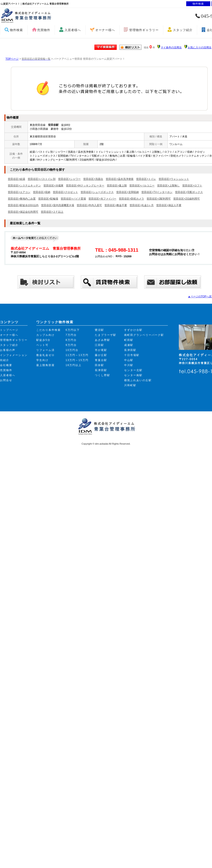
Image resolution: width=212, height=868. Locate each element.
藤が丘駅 (101, 355)
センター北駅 (133, 370)
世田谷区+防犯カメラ (131, 199)
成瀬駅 (129, 345)
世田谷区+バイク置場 (73, 199)
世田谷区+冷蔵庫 (53, 186)
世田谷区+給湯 (17, 179)
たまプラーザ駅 (106, 335)
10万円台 (72, 350)
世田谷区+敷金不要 (116, 205)
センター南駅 (133, 375)
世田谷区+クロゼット (65, 192)
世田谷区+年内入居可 (89, 205)
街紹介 (5, 360)
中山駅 (129, 360)
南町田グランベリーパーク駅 (144, 335)
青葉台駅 (101, 360)
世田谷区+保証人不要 (169, 205)
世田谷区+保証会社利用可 (23, 212)
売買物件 (44, 30)
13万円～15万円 (77, 360)
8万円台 (71, 340)
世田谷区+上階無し (168, 186)
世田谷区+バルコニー (142, 186)
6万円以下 (73, 330)
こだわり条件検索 (49, 330)
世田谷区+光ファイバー (102, 199)
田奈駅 (99, 365)
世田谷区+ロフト (192, 186)
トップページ (9, 330)
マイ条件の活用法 (171, 47)
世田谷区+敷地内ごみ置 (22, 199)
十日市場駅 (132, 355)
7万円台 (71, 335)
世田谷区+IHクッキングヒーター (85, 186)
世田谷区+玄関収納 (128, 192)
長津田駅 (101, 370)
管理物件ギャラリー (144, 30)
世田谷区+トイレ (146, 179)
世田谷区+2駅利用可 (159, 199)
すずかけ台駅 (133, 330)
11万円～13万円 (77, 355)
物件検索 (16, 30)
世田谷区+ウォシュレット (174, 179)
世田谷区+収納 (42, 192)
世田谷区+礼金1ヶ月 (142, 205)
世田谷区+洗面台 (93, 179)
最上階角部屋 (45, 365)
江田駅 (99, 345)
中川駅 (129, 365)
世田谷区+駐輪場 (48, 199)
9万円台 (71, 345)
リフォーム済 (45, 350)
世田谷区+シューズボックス (97, 192)
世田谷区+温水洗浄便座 (120, 179)
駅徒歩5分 (43, 340)
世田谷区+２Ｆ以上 (52, 212)
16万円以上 (74, 365)
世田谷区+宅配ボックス (189, 192)
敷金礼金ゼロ (45, 355)
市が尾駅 (101, 350)
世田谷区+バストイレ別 (42, 179)
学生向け (42, 360)
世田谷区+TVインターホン (157, 192)
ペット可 (42, 345)
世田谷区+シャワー (69, 179)
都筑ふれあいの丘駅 (138, 380)
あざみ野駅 (103, 340)
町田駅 (129, 340)
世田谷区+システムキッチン (24, 186)
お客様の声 (8, 350)
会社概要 (6, 365)
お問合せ (6, 380)
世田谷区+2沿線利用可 (187, 199)
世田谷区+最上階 (117, 186)
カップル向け (45, 335)
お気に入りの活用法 (200, 47)
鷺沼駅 (99, 330)
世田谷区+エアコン (19, 192)
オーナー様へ (105, 30)
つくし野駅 (103, 375)
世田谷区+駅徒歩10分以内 (23, 205)
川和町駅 (130, 385)
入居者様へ (73, 30)
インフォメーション (14, 355)
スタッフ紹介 (183, 30)
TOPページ (12, 59)
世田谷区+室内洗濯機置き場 (58, 205)
